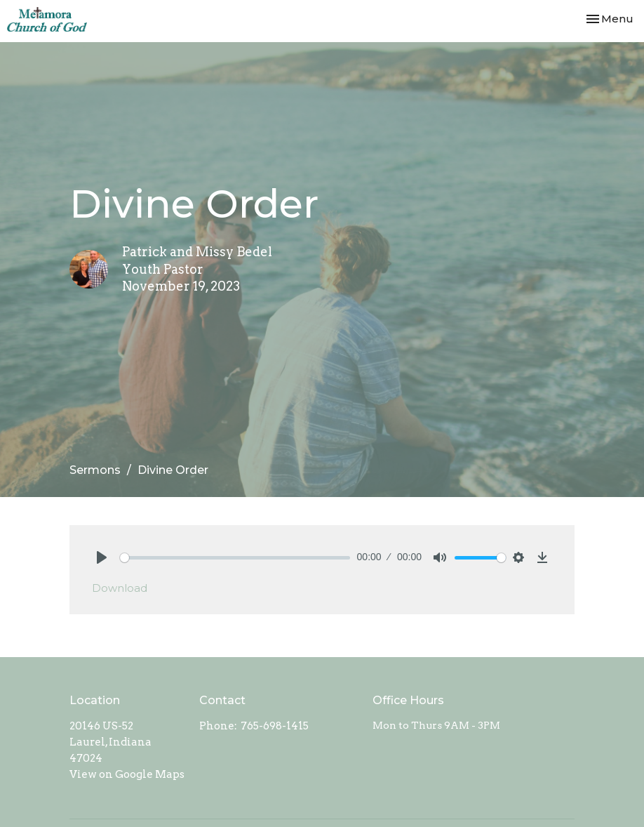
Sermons (95, 470)
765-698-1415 (275, 726)
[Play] (102, 557)
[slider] (235, 558)
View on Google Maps (127, 774)
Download (120, 588)
